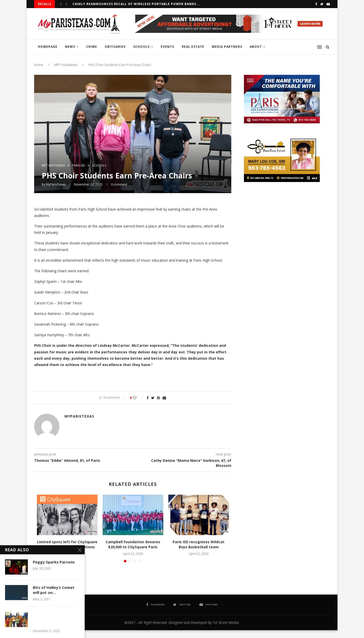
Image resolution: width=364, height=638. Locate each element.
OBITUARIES (115, 47)
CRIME (92, 47)
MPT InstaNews (66, 65)
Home (39, 65)
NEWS (70, 47)
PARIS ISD (79, 166)
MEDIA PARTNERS (227, 47)
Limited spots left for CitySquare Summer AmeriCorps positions (67, 544)
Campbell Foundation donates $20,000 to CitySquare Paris (133, 544)
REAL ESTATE (193, 47)
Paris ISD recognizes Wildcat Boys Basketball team (199, 544)
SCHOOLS (141, 47)
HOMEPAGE (48, 47)
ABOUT (256, 47)
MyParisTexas (56, 184)
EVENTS (167, 47)
